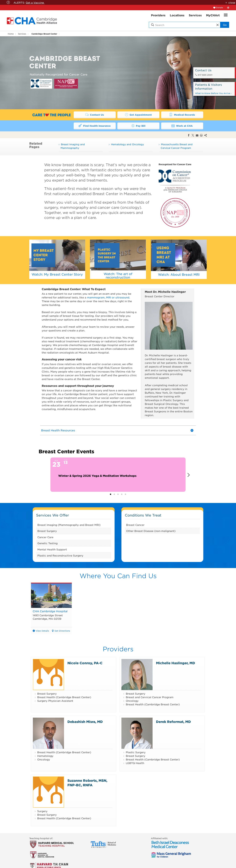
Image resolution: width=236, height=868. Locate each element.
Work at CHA (182, 126)
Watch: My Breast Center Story (57, 274)
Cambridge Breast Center (44, 34)
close (232, 2)
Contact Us (95, 114)
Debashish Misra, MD (85, 722)
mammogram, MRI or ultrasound (108, 297)
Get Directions (62, 631)
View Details (42, 631)
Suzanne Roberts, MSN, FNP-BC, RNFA (87, 783)
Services (22, 34)
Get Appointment (138, 114)
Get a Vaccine (35, 2)
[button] (190, 475)
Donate (219, 7)
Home (11, 34)
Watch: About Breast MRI (179, 274)
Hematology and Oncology (127, 144)
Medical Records (182, 114)
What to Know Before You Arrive (214, 93)
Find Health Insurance (95, 126)
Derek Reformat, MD (173, 722)
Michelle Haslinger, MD (176, 663)
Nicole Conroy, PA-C (85, 663)
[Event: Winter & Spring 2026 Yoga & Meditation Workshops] (118, 475)
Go (225, 25)
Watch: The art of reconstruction (118, 276)
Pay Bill (138, 126)
